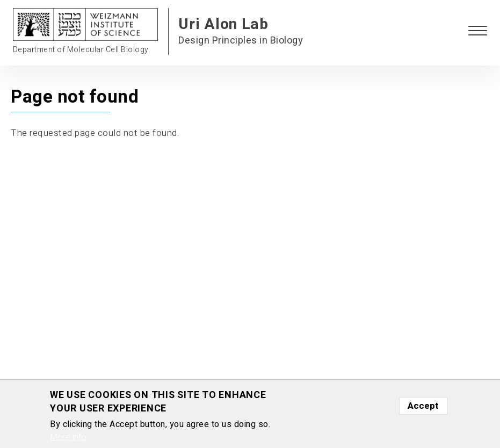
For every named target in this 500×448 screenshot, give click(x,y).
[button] (478, 31)
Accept (423, 406)
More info (68, 437)
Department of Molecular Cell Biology (81, 50)
